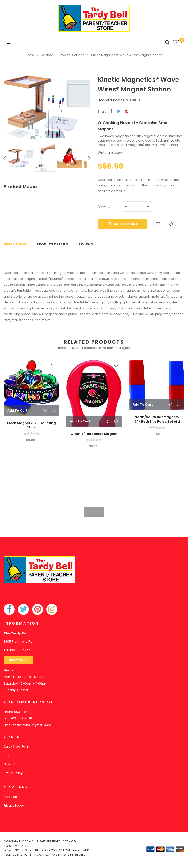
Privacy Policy (14, 807)
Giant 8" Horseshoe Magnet (94, 435)
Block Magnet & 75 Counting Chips (31, 427)
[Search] (145, 42)
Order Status (13, 766)
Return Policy (13, 774)
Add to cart (123, 224)
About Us (10, 798)
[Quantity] (137, 207)
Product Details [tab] (52, 245)
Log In (8, 757)
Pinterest (127, 111)
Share (111, 111)
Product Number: (110, 100)
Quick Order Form (16, 748)
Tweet (119, 111)
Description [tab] (15, 245)
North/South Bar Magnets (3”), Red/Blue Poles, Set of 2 (157, 421)
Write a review (110, 153)
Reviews (86, 245)
